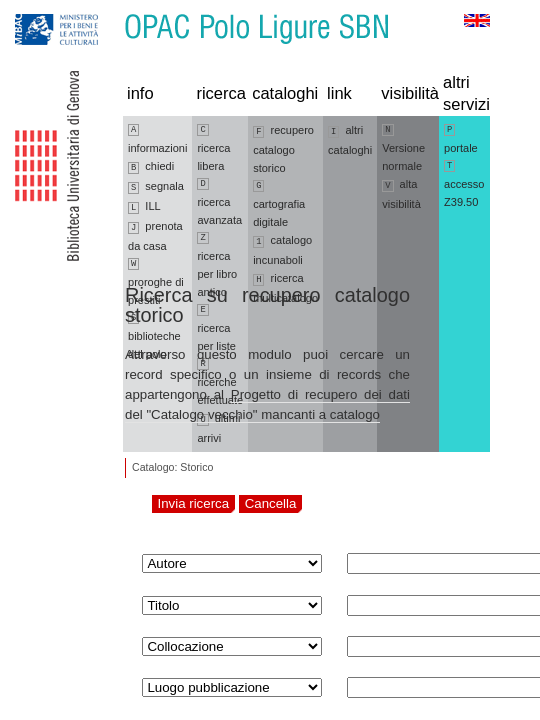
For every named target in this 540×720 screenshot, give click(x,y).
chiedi (151, 167)
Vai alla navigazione (39, 9)
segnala (156, 187)
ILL (144, 207)
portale (461, 139)
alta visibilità (401, 194)
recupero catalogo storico (283, 149)
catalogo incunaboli (282, 250)
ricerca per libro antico (217, 265)
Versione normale (403, 148)
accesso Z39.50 (464, 184)
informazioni (157, 139)
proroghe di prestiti (156, 282)
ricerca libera (213, 148)
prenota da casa (155, 236)
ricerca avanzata (219, 202)
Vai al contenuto (113, 9)
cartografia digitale (279, 204)
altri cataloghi (350, 140)
